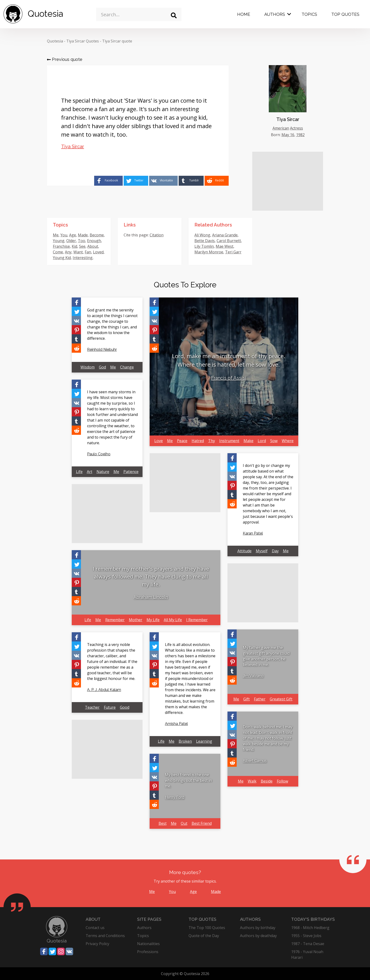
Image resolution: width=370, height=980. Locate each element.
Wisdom (88, 367)
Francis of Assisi (229, 378)
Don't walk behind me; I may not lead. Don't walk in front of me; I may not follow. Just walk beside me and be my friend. (268, 738)
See (82, 246)
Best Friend (202, 823)
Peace (182, 441)
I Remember (197, 620)
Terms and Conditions (105, 936)
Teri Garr (233, 252)
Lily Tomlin (204, 246)
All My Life (173, 620)
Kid (74, 246)
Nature (103, 472)
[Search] (174, 15)
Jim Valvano (253, 676)
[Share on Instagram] (61, 951)
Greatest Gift (281, 699)
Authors (275, 14)
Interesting (83, 258)
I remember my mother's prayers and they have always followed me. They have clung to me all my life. (151, 576)
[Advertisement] (288, 181)
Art (90, 472)
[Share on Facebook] (108, 181)
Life (79, 472)
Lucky (83, 263)
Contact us (95, 928)
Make (248, 441)
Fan (88, 252)
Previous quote (65, 59)
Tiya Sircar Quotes (83, 41)
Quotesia (55, 41)
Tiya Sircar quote (117, 41)
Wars (72, 263)
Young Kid (62, 258)
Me (56, 235)
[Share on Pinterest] (76, 330)
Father (260, 699)
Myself (262, 551)
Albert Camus (255, 761)
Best (163, 823)
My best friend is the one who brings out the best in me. (188, 780)
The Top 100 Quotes (207, 928)
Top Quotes (345, 14)
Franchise (61, 246)
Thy (212, 441)
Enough (94, 241)
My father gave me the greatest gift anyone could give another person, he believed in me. (266, 656)
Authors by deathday (258, 936)
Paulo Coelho (99, 454)
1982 (300, 135)
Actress (296, 128)
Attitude (244, 551)
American (281, 128)
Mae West (225, 246)
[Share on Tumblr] (191, 181)
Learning (204, 741)
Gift (246, 699)
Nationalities (148, 944)
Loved (98, 252)
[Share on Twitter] (136, 181)
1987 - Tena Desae (308, 944)
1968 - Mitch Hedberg (310, 928)
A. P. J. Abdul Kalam (104, 690)
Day (275, 551)
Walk (252, 781)
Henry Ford (175, 797)
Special (59, 263)
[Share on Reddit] (217, 181)
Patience (131, 472)
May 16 (288, 135)
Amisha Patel (176, 724)
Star (94, 263)
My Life (153, 620)
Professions (148, 952)
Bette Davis (205, 241)
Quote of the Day (204, 936)
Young (59, 241)
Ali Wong (202, 235)
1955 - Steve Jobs (306, 936)
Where (288, 441)
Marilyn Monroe (209, 252)
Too (82, 241)
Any (68, 252)
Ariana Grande (225, 235)
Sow (274, 441)
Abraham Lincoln (151, 597)
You (64, 235)
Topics (309, 14)
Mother (136, 620)
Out (184, 823)
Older (71, 241)
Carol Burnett (229, 241)
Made (83, 235)
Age (73, 235)
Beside (267, 781)
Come (58, 252)
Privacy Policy (97, 944)
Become (97, 235)
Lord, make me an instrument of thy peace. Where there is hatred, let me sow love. (229, 360)
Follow (282, 781)
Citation (157, 235)
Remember (115, 620)
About (93, 246)
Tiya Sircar (73, 147)
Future (110, 707)
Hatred (198, 441)
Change (127, 367)
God (102, 367)
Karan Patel (253, 533)
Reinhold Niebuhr (102, 350)
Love (159, 441)
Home (244, 14)
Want (78, 252)
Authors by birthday (258, 928)
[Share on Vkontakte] (163, 181)
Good (125, 707)
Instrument (229, 441)
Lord (262, 441)
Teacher (92, 707)
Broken (185, 741)
